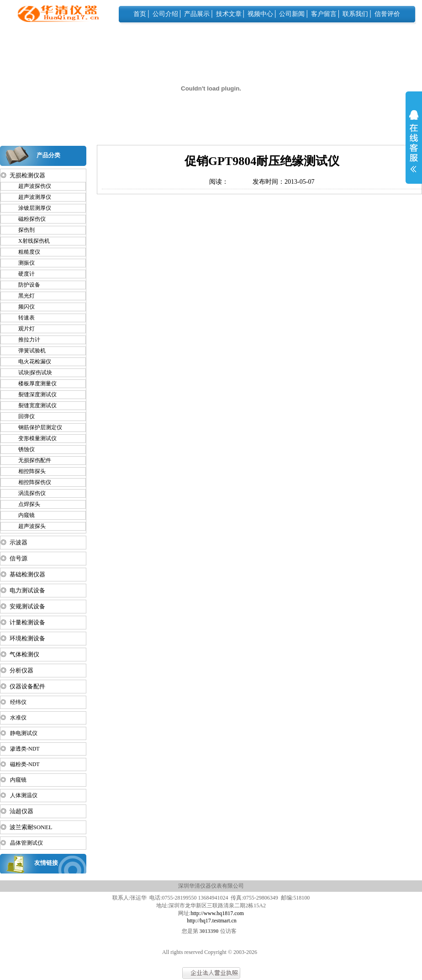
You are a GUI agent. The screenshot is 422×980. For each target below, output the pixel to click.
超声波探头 (28, 526)
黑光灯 (22, 296)
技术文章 (229, 14)
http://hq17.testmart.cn (212, 921)
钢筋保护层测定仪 (36, 427)
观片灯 (22, 329)
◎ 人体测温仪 (19, 795)
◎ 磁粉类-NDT (20, 764)
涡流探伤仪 (28, 493)
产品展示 (197, 14)
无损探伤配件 (31, 460)
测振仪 (22, 263)
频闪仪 (22, 307)
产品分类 (48, 155)
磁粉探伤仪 (28, 219)
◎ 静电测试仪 (19, 733)
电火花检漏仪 (31, 362)
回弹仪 (22, 416)
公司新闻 (292, 14)
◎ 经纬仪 (13, 702)
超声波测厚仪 (31, 197)
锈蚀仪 (22, 449)
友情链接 (46, 863)
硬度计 (22, 274)
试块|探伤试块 (31, 373)
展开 (414, 147)
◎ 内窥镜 (13, 780)
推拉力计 (25, 340)
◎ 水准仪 (13, 718)
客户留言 (324, 14)
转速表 (22, 318)
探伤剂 (22, 230)
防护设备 (25, 285)
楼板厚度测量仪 (33, 383)
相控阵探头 (28, 471)
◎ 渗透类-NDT (20, 749)
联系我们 (355, 14)
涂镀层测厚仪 (31, 208)
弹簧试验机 (28, 351)
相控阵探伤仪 (31, 482)
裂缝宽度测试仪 (33, 405)
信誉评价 (387, 14)
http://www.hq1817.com (217, 913)
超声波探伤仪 (31, 186)
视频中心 (260, 14)
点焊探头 (25, 504)
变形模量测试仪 (33, 438)
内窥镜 (22, 515)
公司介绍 (165, 14)
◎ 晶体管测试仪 (22, 843)
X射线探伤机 (30, 241)
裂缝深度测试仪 (33, 394)
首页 (140, 14)
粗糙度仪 (25, 252)
